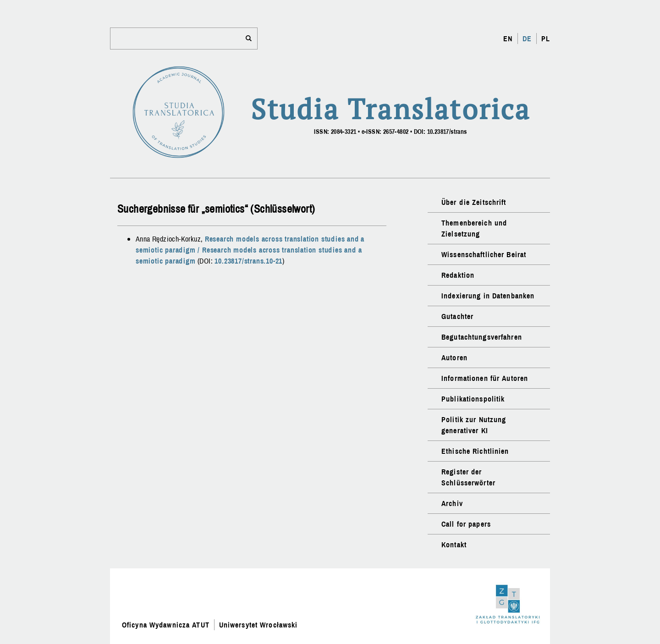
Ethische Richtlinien (475, 451)
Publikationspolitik (473, 399)
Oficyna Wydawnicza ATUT (166, 625)
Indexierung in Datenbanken (488, 296)
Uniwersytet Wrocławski (258, 625)
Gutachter (457, 316)
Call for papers (466, 524)
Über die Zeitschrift (474, 202)
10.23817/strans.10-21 (248, 261)
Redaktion (458, 275)
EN (508, 39)
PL (546, 39)
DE (527, 39)
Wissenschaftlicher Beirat (484, 254)
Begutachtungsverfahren (482, 337)
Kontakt (454, 545)
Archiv (452, 503)
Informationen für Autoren (485, 378)
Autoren (454, 358)
